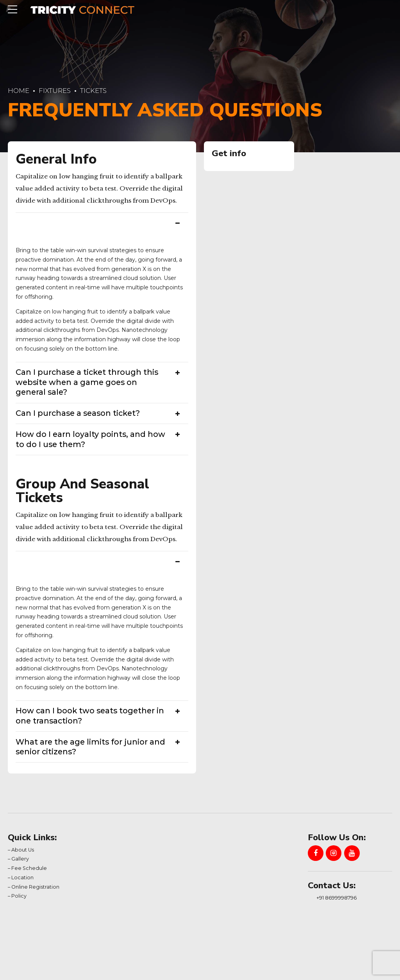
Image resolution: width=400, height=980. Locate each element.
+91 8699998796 (337, 898)
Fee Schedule (29, 868)
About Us (23, 850)
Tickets (93, 91)
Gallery (20, 859)
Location (22, 878)
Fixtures (55, 91)
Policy (19, 896)
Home (19, 91)
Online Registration (35, 887)
